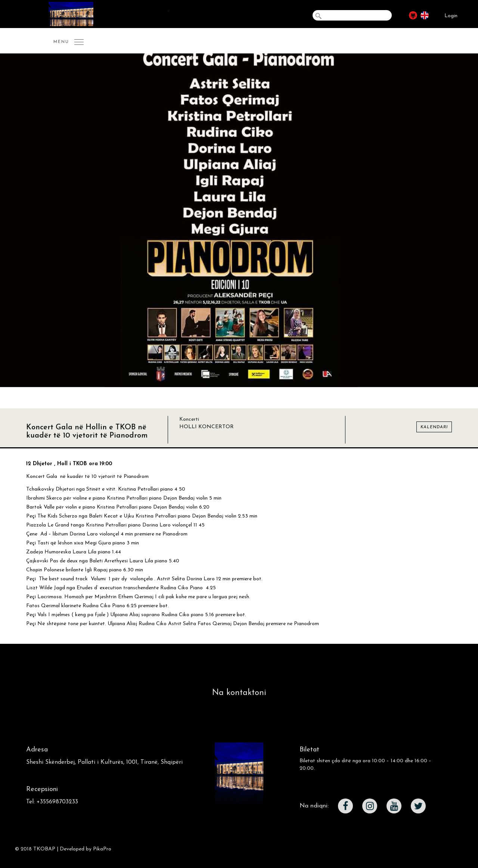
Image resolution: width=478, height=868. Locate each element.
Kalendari (434, 427)
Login (451, 16)
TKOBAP (44, 849)
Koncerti (189, 419)
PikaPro (102, 849)
